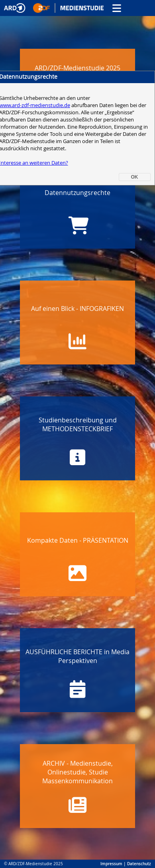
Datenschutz (139, 864)
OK (135, 177)
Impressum (111, 864)
